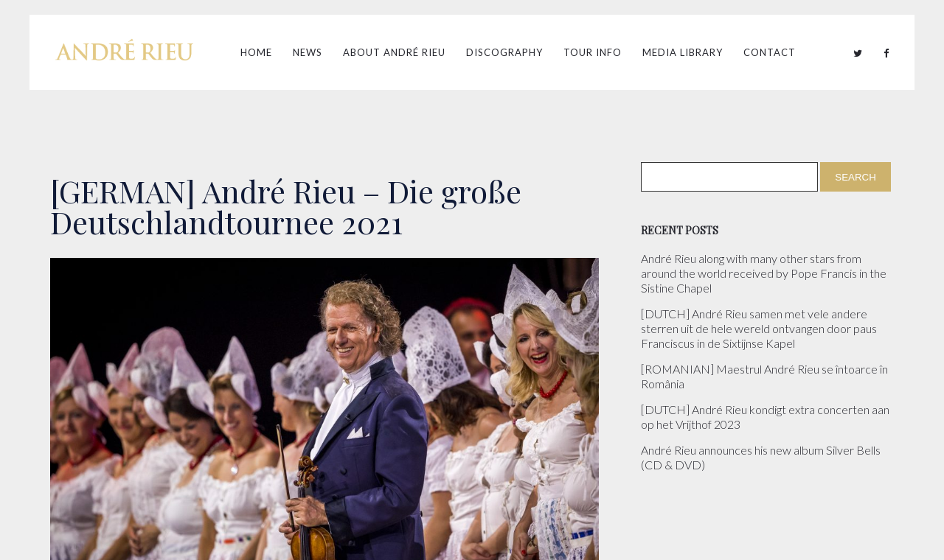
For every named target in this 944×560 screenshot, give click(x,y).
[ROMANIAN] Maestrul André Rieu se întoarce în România (764, 376)
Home (256, 52)
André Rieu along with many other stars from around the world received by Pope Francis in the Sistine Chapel (764, 273)
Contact (770, 52)
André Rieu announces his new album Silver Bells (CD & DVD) (761, 457)
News (308, 52)
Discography (504, 52)
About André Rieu (394, 52)
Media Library (683, 52)
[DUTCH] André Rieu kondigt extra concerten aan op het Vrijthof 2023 (765, 417)
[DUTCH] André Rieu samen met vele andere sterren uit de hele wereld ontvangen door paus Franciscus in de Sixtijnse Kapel (759, 328)
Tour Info (593, 52)
